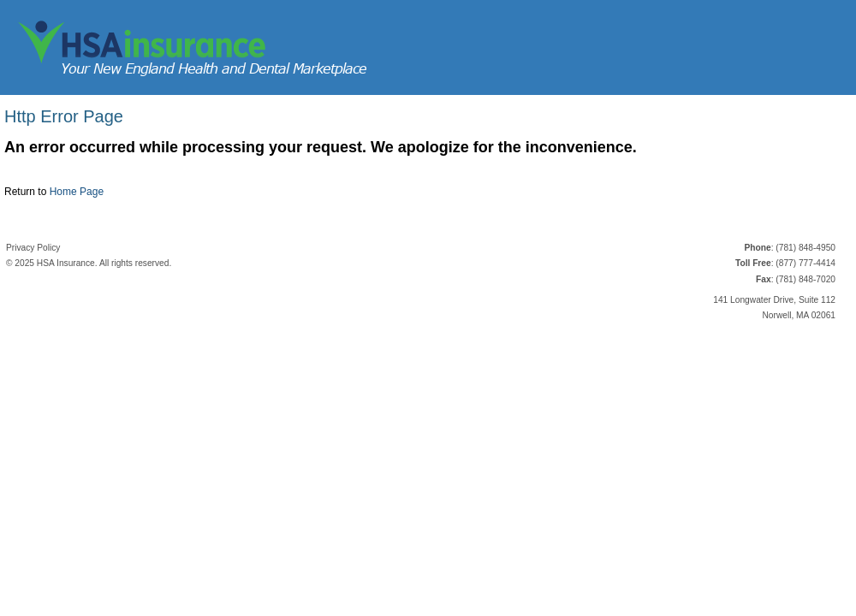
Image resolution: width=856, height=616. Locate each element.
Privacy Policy (33, 248)
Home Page (77, 192)
